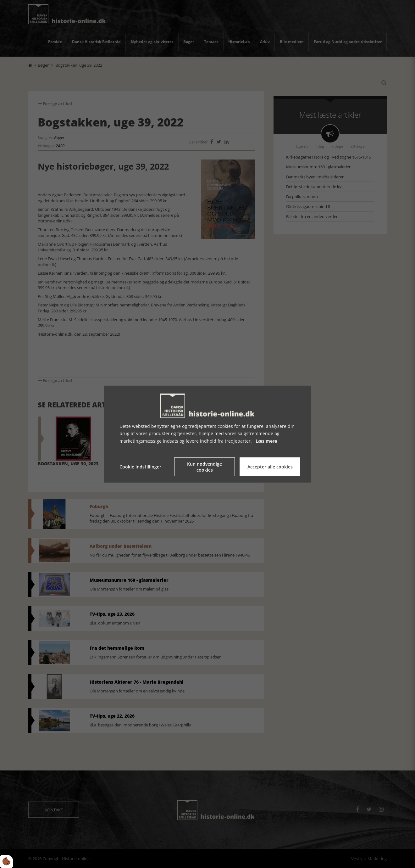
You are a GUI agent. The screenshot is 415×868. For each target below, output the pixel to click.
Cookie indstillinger (140, 467)
